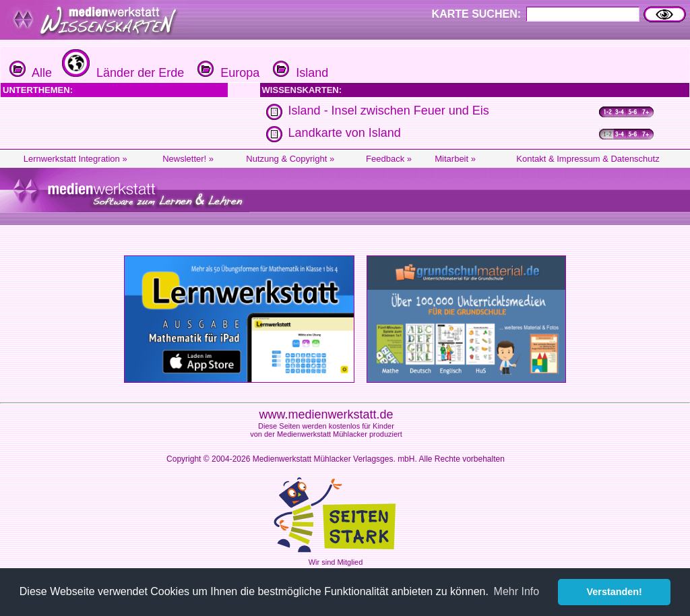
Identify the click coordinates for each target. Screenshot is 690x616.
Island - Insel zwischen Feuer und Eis (389, 111)
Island (299, 73)
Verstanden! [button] (615, 592)
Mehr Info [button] (517, 591)
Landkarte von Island (345, 133)
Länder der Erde (121, 73)
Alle (31, 73)
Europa (227, 73)
